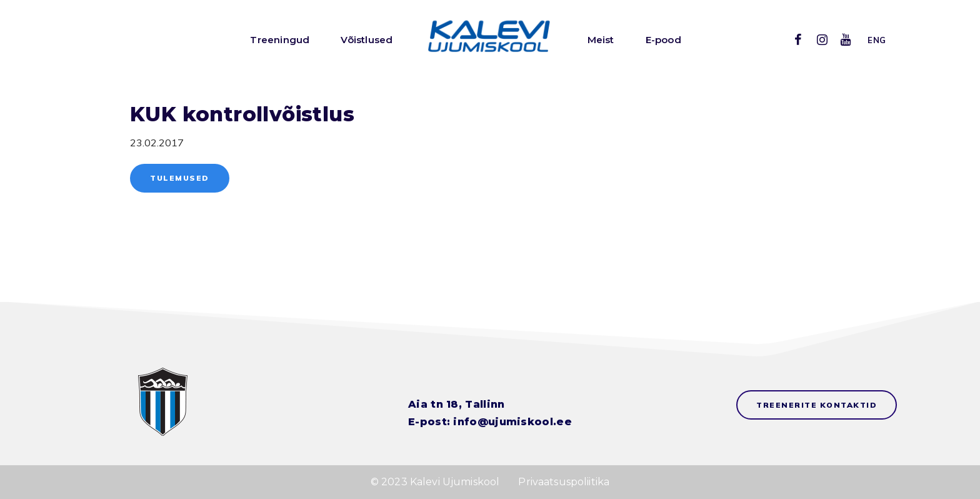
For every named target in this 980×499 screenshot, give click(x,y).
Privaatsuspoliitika (564, 482)
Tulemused (180, 178)
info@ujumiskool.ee (512, 422)
